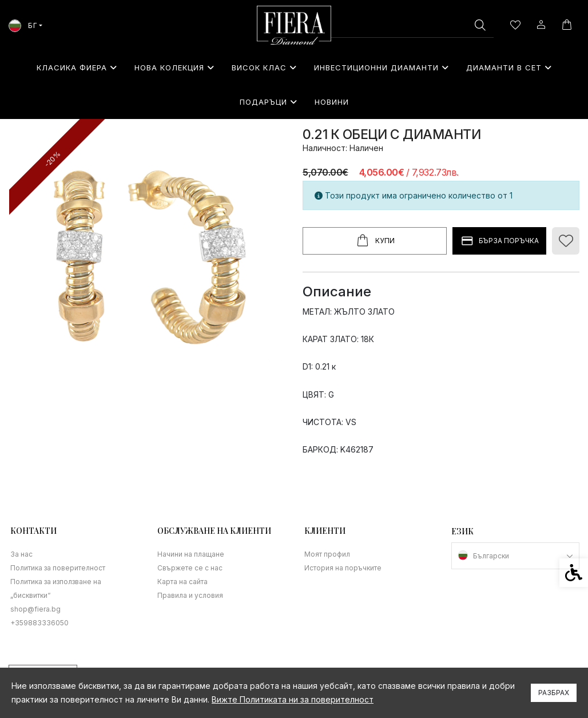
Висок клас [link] (264, 68)
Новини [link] (332, 102)
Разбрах (554, 693)
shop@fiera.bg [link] (35, 609)
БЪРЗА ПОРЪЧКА (499, 241)
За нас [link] (21, 554)
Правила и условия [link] (190, 595)
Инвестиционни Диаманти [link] (382, 68)
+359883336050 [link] (39, 623)
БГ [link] (23, 25)
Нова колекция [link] (174, 68)
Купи (375, 241)
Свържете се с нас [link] (190, 568)
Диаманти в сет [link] (509, 68)
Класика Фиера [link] (77, 68)
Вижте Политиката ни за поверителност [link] (293, 699)
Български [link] (491, 556)
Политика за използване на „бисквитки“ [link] (56, 588)
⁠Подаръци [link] (269, 102)
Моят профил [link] (327, 554)
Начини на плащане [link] (191, 554)
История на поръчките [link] (343, 568)
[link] (294, 25)
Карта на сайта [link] (182, 582)
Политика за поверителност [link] (58, 568)
